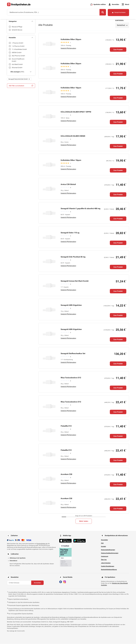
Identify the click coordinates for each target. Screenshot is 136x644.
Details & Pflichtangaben (68, 48)
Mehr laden (84, 521)
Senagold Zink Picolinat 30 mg (73, 257)
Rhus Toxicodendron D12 (71, 378)
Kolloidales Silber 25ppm (71, 39)
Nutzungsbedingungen (108, 550)
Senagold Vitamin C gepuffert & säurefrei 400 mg (81, 209)
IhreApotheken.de (42, 544)
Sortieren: (120, 21)
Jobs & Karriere (106, 563)
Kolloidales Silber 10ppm (71, 88)
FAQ (102, 543)
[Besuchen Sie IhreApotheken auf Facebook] (61, 582)
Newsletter (104, 540)
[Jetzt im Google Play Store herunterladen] (79, 541)
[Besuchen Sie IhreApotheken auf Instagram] (65, 582)
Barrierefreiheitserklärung (109, 570)
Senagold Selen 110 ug (70, 233)
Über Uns (104, 560)
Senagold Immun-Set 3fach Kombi (75, 281)
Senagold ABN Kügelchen (71, 305)
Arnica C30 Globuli (68, 184)
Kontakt (103, 547)
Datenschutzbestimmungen (110, 553)
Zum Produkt (118, 50)
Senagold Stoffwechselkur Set (73, 354)
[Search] (102, 12)
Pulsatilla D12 (66, 426)
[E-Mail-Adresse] (19, 583)
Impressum (105, 556)
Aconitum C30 (66, 474)
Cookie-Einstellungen (108, 566)
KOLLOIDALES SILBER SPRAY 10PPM (76, 112)
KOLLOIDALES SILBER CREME (73, 136)
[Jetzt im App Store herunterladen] (65, 541)
